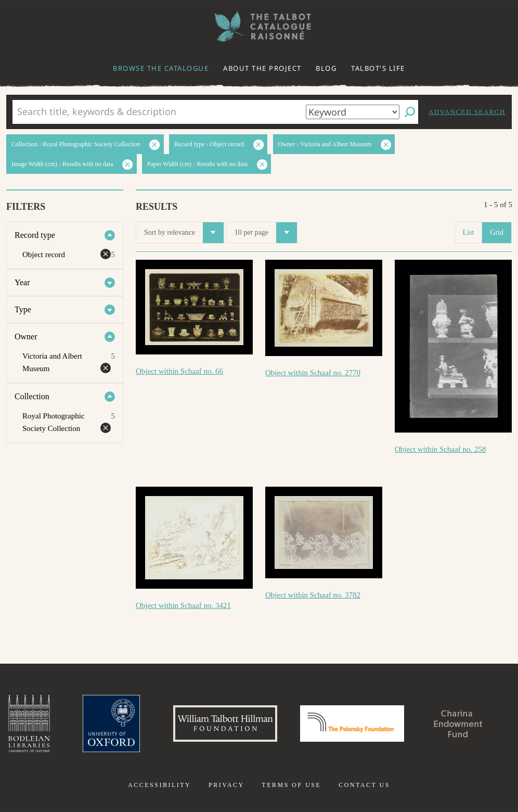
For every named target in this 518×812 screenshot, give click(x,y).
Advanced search (467, 112)
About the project (262, 68)
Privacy (226, 785)
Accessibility (159, 785)
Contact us (364, 785)
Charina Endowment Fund (458, 724)
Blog (326, 68)
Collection (32, 396)
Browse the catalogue (161, 68)
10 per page (266, 233)
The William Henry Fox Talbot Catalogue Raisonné (259, 26)
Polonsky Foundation (352, 724)
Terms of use (291, 785)
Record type (35, 235)
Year (22, 282)
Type (23, 309)
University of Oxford (111, 724)
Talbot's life (378, 68)
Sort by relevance (184, 233)
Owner (26, 337)
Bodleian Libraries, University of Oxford (29, 724)
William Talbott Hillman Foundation (225, 724)
